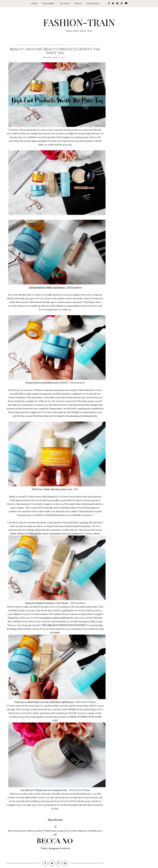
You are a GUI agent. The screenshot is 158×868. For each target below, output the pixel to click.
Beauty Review (31, 45)
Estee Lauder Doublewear (58, 618)
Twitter (44, 848)
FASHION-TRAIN (79, 22)
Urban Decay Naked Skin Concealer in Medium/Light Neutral (44, 702)
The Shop (65, 4)
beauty (19, 45)
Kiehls (62, 45)
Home (34, 4)
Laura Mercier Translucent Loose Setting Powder (44, 790)
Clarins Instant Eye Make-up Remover (47, 287)
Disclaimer (48, 4)
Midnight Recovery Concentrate (45, 534)
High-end (53, 45)
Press (78, 4)
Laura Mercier (74, 45)
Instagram (54, 848)
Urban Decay (89, 45)
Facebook (65, 848)
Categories (93, 4)
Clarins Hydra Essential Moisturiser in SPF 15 (47, 383)
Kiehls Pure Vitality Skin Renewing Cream (52, 489)
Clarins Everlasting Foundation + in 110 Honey (47, 603)
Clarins (43, 45)
